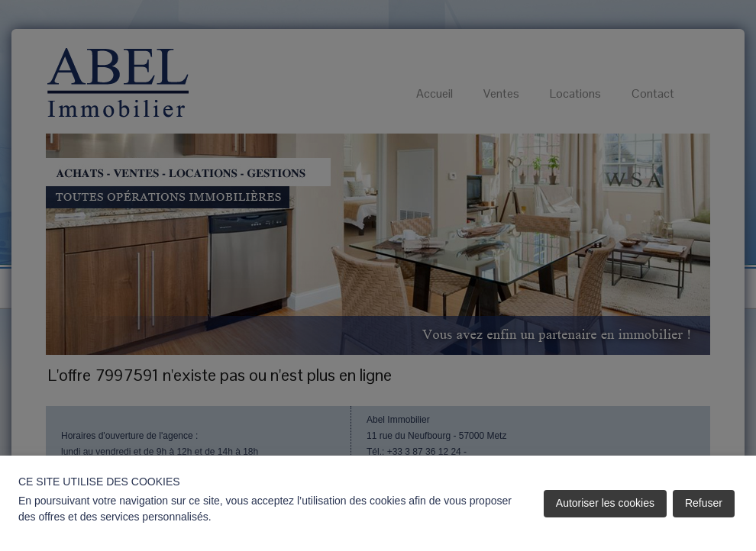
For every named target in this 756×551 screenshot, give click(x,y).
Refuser (704, 503)
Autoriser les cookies (605, 503)
